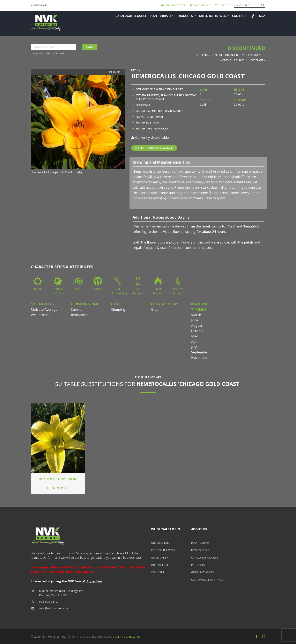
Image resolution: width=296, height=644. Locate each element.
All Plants (203, 55)
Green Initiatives (214, 16)
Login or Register (173, 5)
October (197, 331)
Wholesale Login (166, 529)
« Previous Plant (232, 60)
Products (187, 16)
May (194, 336)
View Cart (158, 572)
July (194, 347)
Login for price (58, 488)
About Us (199, 529)
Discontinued (246, 48)
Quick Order (160, 557)
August (197, 325)
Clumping (118, 309)
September (200, 352)
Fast (78, 289)
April (195, 342)
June (195, 320)
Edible (98, 289)
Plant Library (162, 16)
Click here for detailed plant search (49, 53)
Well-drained (41, 315)
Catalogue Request (131, 16)
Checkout (222, 5)
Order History (161, 565)
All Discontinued (226, 55)
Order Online (160, 543)
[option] (78, 125)
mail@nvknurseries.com (55, 608)
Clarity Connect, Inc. (128, 636)
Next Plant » (257, 60)
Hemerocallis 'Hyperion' (58, 479)
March (196, 315)
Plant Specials (200, 5)
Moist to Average (44, 309)
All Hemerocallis (253, 55)
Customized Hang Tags (207, 580)
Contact (239, 16)
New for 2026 (200, 550)
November (199, 358)
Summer (77, 309)
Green (156, 309)
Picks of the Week (163, 550)
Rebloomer (79, 315)
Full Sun (38, 289)
